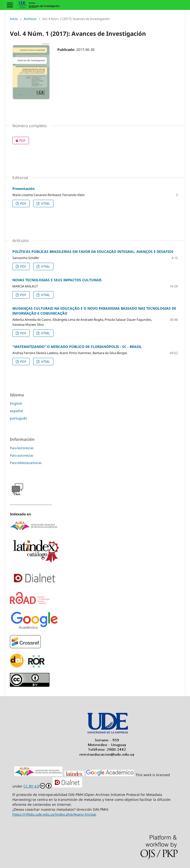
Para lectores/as (22, 448)
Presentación (24, 189)
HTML (45, 203)
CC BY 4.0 (37, 786)
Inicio (14, 19)
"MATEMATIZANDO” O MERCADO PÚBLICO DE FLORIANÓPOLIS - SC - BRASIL (77, 347)
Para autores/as (22, 455)
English (16, 403)
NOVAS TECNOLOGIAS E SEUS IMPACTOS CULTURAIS (57, 280)
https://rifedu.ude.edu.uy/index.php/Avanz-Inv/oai (54, 814)
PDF (19, 141)
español (16, 411)
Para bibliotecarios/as (26, 463)
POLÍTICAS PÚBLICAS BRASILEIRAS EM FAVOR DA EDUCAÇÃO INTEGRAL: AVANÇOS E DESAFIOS (93, 252)
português (19, 418)
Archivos (30, 19)
